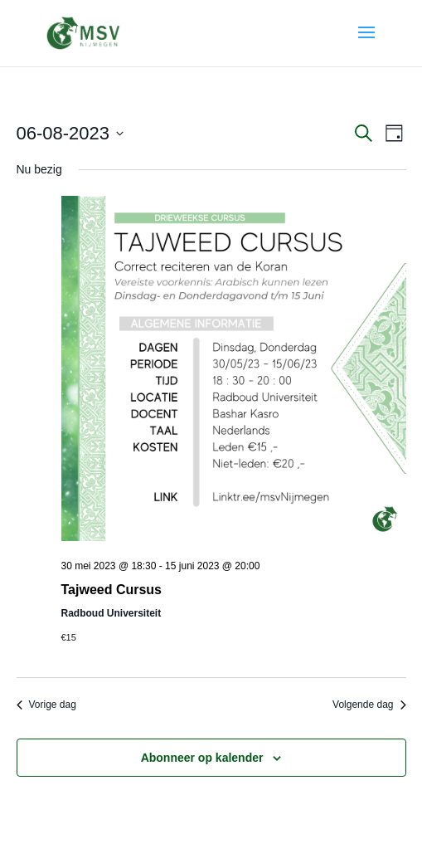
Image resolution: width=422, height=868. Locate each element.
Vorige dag (46, 705)
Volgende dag (369, 705)
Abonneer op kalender (202, 758)
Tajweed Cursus (112, 590)
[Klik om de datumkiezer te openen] (70, 133)
